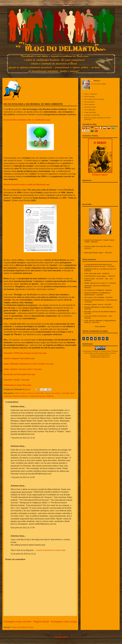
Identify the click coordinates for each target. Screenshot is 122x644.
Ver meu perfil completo (99, 84)
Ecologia (66, 393)
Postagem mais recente (17, 622)
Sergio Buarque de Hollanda (42, 396)
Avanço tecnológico (53, 393)
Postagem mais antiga (64, 622)
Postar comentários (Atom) (22, 627)
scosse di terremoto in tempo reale (51, 550)
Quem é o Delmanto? (91, 94)
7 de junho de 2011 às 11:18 (23, 438)
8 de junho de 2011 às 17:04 (23, 528)
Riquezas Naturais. (21, 396)
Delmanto (97, 81)
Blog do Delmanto (93, 351)
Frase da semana (89, 102)
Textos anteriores (89, 104)
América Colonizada (35, 393)
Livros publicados (90, 110)
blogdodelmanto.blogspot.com (100, 357)
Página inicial (41, 622)
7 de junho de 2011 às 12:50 (23, 477)
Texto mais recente (90, 107)
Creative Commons (110, 353)
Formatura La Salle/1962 (92, 115)
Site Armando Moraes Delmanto (94, 99)
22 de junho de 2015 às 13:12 (23, 554)
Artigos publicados (90, 112)
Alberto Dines (20, 393)
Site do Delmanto (90, 97)
